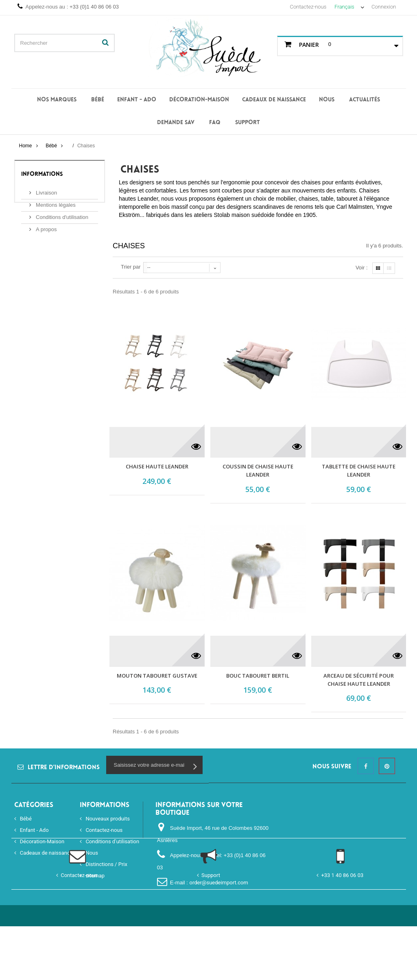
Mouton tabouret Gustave (157, 676)
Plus (124, 223)
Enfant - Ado (137, 100)
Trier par (131, 267)
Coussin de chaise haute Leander (258, 470)
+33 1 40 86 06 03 (342, 929)
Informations (42, 174)
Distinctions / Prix (106, 864)
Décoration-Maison (199, 100)
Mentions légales (55, 202)
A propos (46, 226)
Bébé (98, 100)
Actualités (365, 100)
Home (25, 146)
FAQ (215, 123)
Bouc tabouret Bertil (258, 676)
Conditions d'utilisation (62, 214)
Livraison (46, 189)
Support (248, 123)
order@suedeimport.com (218, 883)
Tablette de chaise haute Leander (359, 470)
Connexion (384, 7)
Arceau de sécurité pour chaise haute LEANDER (359, 680)
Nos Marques (57, 100)
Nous (327, 100)
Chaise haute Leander (157, 466)
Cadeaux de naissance (274, 100)
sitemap (94, 876)
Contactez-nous (308, 7)
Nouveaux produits (107, 819)
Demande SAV (176, 123)
